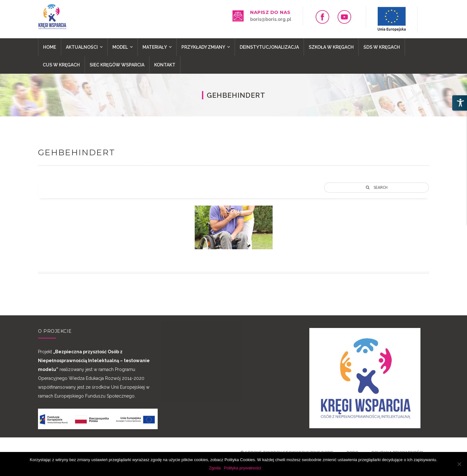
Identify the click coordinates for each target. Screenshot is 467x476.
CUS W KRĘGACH (61, 65)
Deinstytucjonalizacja (269, 47)
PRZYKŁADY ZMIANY (203, 47)
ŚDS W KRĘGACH (382, 47)
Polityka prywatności (243, 468)
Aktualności (82, 47)
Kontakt (165, 65)
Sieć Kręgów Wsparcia (117, 65)
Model (120, 47)
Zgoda (215, 468)
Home (50, 47)
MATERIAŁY (155, 47)
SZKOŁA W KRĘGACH (331, 47)
